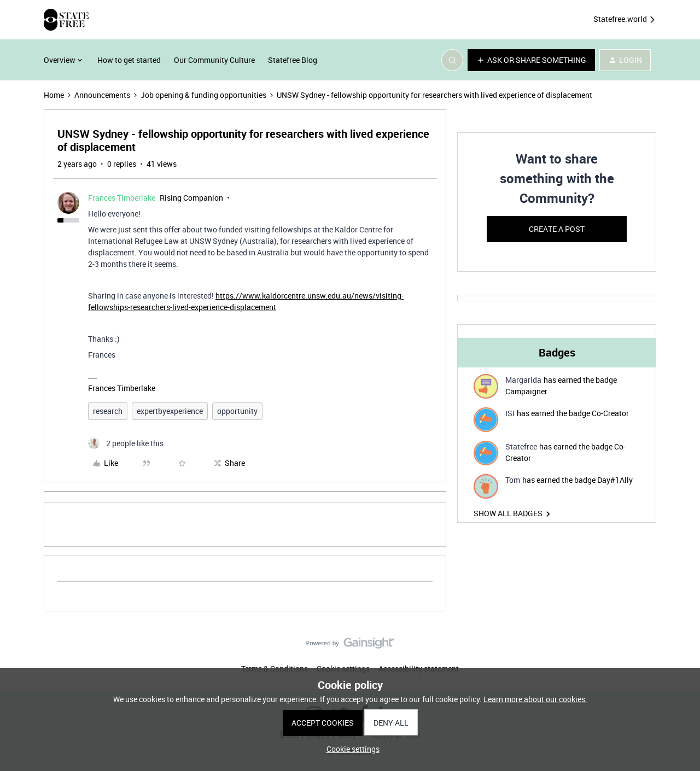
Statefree (521, 446)
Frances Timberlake (122, 198)
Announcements (102, 95)
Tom (513, 480)
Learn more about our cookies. (535, 699)
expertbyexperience (170, 411)
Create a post (557, 229)
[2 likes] (126, 443)
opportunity (237, 411)
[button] (531, 60)
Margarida (523, 380)
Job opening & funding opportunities (203, 95)
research (108, 411)
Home (54, 95)
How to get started (129, 60)
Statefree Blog (293, 60)
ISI (510, 413)
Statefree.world (625, 19)
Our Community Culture (214, 60)
